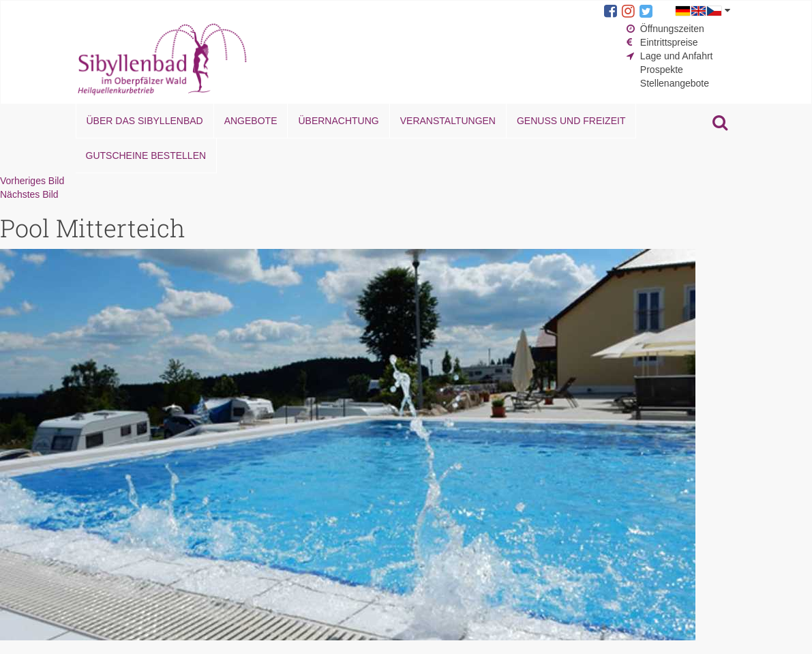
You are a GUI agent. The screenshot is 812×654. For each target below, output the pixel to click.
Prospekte (662, 70)
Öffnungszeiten (672, 29)
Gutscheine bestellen (146, 155)
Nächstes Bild (29, 194)
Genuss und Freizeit (571, 121)
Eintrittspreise (669, 42)
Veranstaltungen (448, 121)
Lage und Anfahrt (677, 56)
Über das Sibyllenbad (145, 121)
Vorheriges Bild (32, 181)
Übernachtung (338, 121)
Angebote (251, 121)
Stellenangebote (675, 83)
